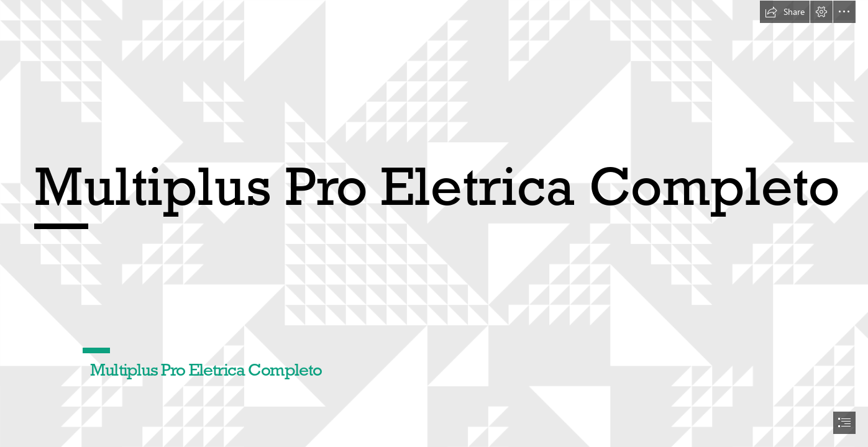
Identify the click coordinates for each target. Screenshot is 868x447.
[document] (434, 223)
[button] (785, 12)
